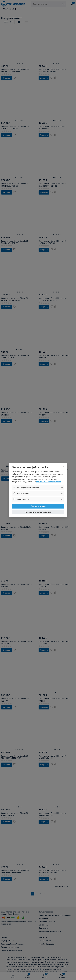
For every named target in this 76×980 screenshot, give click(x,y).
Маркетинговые (23, 499)
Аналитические (23, 493)
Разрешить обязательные (38, 512)
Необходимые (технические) (28, 488)
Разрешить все (38, 506)
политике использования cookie (49, 482)
